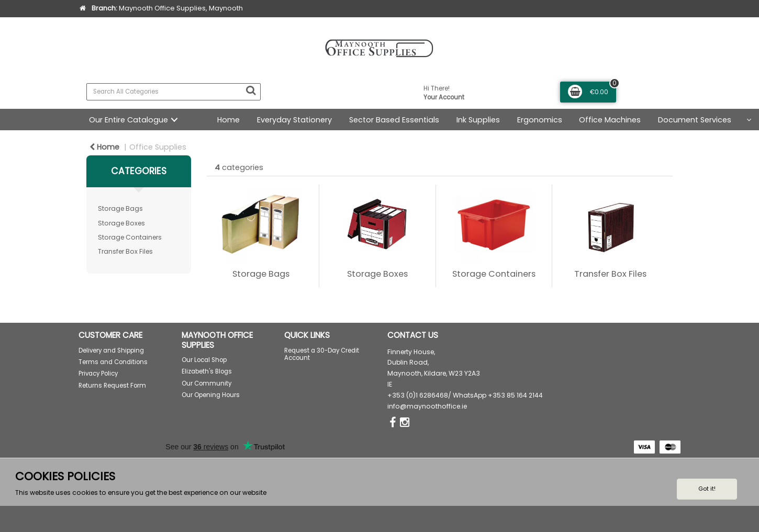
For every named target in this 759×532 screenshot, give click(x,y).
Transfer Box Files (125, 251)
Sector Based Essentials (394, 120)
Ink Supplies (478, 120)
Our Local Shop (204, 360)
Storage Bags (120, 208)
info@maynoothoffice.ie (427, 406)
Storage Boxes (121, 223)
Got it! (707, 489)
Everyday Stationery (294, 120)
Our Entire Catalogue (129, 120)
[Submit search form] (251, 90)
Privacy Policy (98, 373)
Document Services (695, 120)
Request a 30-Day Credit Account (322, 354)
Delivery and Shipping (111, 350)
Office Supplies (158, 147)
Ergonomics (540, 120)
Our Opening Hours (211, 395)
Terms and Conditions (113, 362)
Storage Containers (130, 237)
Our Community (207, 383)
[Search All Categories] (174, 92)
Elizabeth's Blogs (207, 371)
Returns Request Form (112, 386)
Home (228, 120)
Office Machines (610, 120)
